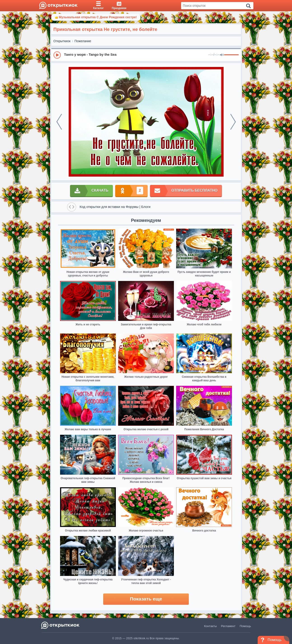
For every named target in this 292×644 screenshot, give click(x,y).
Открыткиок (62, 41)
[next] (233, 122)
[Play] (57, 55)
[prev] (59, 122)
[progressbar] (231, 55)
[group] (146, 55)
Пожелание (83, 41)
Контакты (210, 626)
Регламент (228, 626)
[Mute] (222, 55)
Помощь (245, 626)
